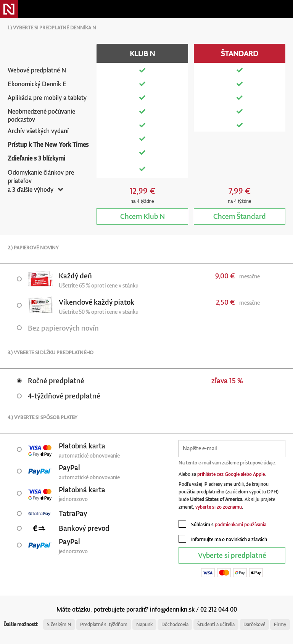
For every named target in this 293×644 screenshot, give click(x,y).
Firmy (280, 624)
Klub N (142, 216)
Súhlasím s (222, 524)
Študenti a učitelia (216, 624)
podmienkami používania (241, 524)
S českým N (59, 624)
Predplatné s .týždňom (104, 624)
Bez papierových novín (58, 328)
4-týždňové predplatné (59, 396)
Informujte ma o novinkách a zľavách (223, 539)
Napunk (144, 624)
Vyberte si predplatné (232, 555)
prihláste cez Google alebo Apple (231, 474)
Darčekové (254, 624)
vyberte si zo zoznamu (219, 507)
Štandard (240, 216)
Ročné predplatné (51, 380)
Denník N (9, 9)
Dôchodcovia (175, 624)
